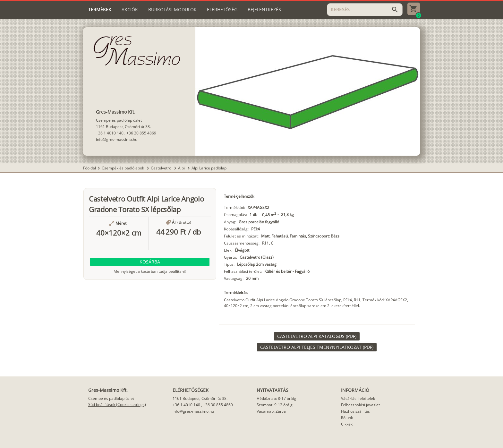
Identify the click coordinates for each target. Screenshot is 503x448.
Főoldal (90, 168)
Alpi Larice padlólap (209, 168)
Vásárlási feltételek (358, 398)
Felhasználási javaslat (360, 405)
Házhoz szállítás (355, 411)
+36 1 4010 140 (110, 133)
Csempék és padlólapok (123, 168)
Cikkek (347, 424)
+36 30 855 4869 (141, 133)
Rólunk (347, 418)
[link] (317, 336)
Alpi (182, 168)
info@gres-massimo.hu (117, 139)
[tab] (100, 10)
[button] (150, 262)
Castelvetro (162, 168)
